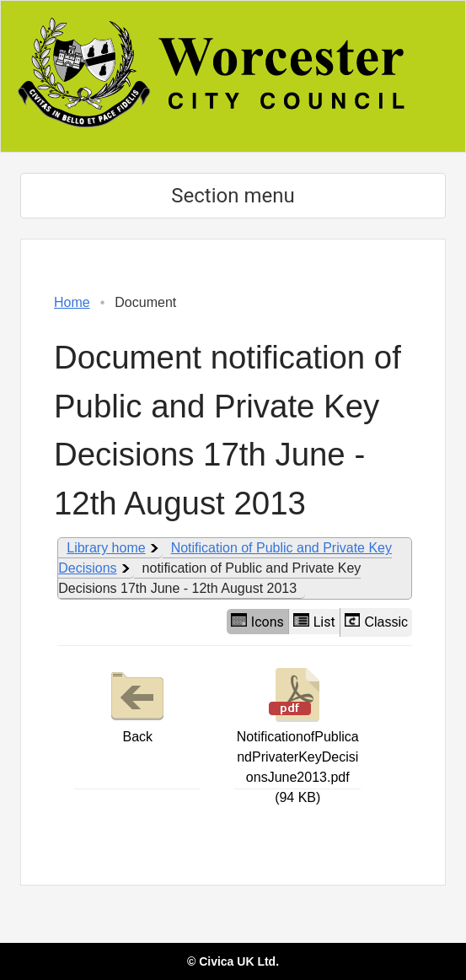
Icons (257, 622)
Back (137, 703)
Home (72, 302)
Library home (106, 548)
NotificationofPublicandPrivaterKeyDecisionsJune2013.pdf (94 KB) (298, 734)
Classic (376, 621)
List (314, 622)
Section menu (233, 196)
